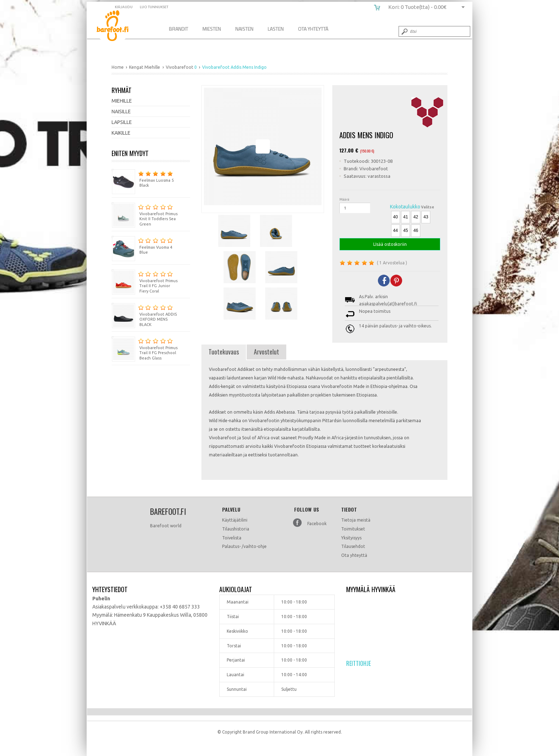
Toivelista (232, 538)
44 (396, 231)
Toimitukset (353, 529)
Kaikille (121, 133)
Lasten (276, 29)
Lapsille (122, 122)
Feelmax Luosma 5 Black (143, 178)
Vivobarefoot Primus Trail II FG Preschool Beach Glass (145, 348)
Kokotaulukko (405, 207)
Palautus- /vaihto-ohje (244, 546)
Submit (404, 31)
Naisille (121, 112)
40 (396, 217)
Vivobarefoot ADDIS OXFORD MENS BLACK (144, 315)
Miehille (122, 101)
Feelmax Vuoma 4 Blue (142, 245)
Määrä (344, 199)
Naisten (244, 29)
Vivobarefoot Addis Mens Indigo (118, 27)
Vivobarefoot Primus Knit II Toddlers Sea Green (145, 214)
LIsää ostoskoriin (390, 244)
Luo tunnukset (154, 7)
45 (406, 231)
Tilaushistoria (236, 529)
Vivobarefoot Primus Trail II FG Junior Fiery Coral (145, 281)
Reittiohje (358, 663)
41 (406, 217)
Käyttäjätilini (235, 520)
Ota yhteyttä (354, 555)
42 (416, 217)
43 (426, 217)
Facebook (317, 524)
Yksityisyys (351, 538)
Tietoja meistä (356, 520)
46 (416, 231)
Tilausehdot (353, 546)
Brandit (179, 29)
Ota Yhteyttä (313, 29)
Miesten (212, 29)
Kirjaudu (124, 7)
